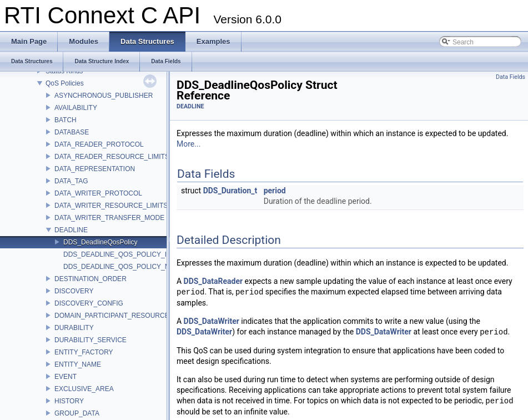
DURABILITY (74, 328)
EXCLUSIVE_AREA (84, 389)
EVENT (66, 377)
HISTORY (69, 401)
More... (188, 144)
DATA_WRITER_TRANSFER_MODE (109, 218)
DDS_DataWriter (212, 321)
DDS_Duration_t (230, 191)
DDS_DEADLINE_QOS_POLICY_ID (117, 254)
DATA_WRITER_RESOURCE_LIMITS (111, 206)
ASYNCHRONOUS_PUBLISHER (104, 96)
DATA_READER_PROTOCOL (99, 144)
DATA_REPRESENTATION (95, 169)
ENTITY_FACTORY (84, 352)
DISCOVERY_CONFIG (89, 303)
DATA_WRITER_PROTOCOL (98, 193)
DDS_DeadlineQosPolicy (100, 242)
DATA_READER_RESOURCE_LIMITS (112, 157)
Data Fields (511, 77)
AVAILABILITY (76, 108)
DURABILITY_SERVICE (90, 340)
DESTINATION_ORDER (90, 279)
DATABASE (72, 132)
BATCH (66, 120)
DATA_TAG (71, 181)
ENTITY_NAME (78, 364)
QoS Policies (65, 83)
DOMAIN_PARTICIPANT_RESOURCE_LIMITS (124, 316)
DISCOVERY (74, 291)
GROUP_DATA (77, 413)
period (275, 191)
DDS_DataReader (213, 281)
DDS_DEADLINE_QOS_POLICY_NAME (124, 267)
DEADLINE (71, 230)
